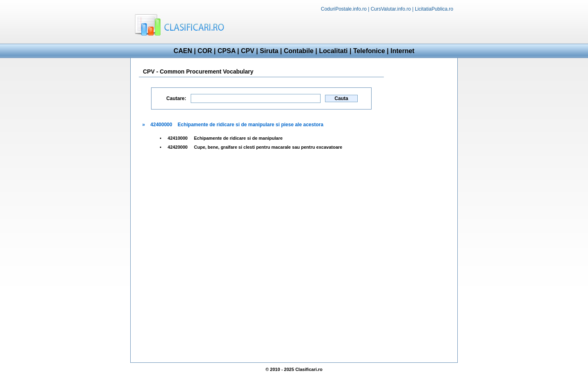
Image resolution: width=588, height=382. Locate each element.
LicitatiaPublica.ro (434, 9)
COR (205, 51)
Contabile (299, 51)
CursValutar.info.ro (391, 9)
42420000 (178, 147)
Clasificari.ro (309, 369)
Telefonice (369, 51)
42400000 (161, 125)
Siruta (269, 51)
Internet (402, 51)
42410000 (178, 138)
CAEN (183, 51)
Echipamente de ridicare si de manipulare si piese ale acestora (251, 125)
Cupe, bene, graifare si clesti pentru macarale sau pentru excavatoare (268, 147)
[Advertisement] (362, 27)
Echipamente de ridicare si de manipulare (238, 138)
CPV (248, 51)
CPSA (227, 51)
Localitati (333, 51)
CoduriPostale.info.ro (344, 9)
